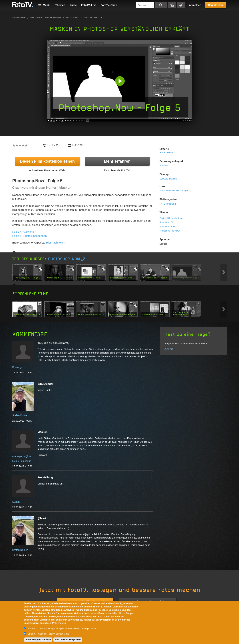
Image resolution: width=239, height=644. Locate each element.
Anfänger (164, 166)
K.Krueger (18, 367)
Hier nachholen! (56, 243)
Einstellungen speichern (38, 640)
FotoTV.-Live (89, 5)
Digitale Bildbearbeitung (45, 18)
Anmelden (195, 5)
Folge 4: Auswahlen (24, 232)
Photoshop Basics (168, 227)
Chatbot (32, 634)
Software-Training (168, 179)
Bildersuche (172, 5)
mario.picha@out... (23, 456)
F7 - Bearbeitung (168, 204)
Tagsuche (181, 5)
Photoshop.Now (64, 259)
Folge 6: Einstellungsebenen (30, 236)
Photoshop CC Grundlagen (82, 18)
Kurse (73, 5)
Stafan (16, 502)
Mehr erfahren (117, 161)
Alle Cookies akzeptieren (68, 640)
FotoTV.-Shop (109, 5)
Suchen (161, 5)
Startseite (19, 18)
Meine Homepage (22, 461)
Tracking (32, 629)
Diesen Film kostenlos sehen (47, 161)
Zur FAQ (169, 349)
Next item (224, 272)
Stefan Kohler (167, 153)
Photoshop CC (167, 222)
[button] (120, 81)
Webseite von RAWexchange (174, 191)
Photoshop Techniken (170, 231)
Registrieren (216, 5)
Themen (60, 5)
